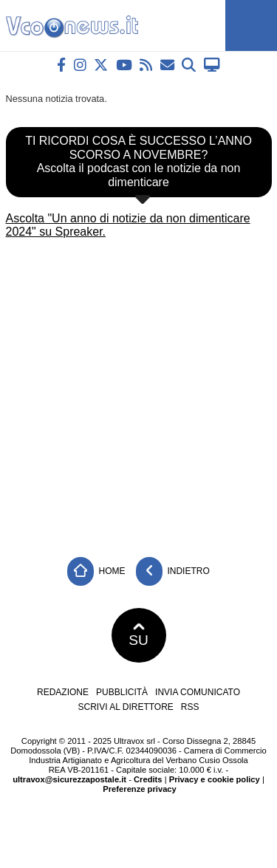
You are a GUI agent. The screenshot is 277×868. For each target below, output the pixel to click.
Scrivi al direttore (125, 707)
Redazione (63, 692)
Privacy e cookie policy (215, 779)
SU (138, 635)
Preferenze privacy (140, 789)
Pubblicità (122, 692)
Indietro (173, 571)
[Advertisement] (138, 393)
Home (96, 571)
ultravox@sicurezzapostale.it (69, 779)
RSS (190, 707)
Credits (148, 779)
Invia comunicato (198, 692)
